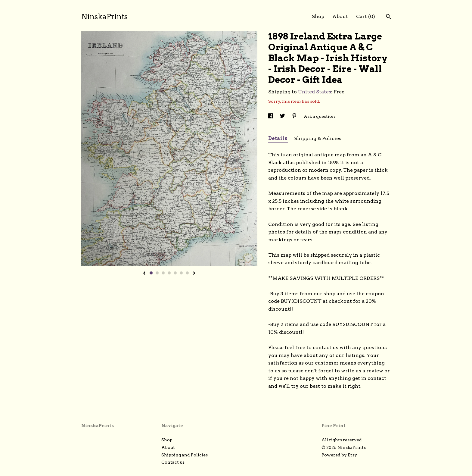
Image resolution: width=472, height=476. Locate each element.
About (340, 16)
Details (278, 138)
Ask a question (319, 116)
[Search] (388, 17)
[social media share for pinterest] (295, 116)
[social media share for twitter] (283, 116)
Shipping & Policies (318, 138)
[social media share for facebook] (271, 116)
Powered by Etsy (339, 455)
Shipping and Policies (185, 455)
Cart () (366, 16)
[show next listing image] (194, 274)
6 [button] (181, 273)
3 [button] (163, 273)
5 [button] (175, 273)
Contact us (173, 462)
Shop (318, 16)
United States (315, 92)
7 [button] (187, 273)
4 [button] (169, 273)
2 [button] (157, 273)
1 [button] (151, 273)
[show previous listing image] (144, 274)
